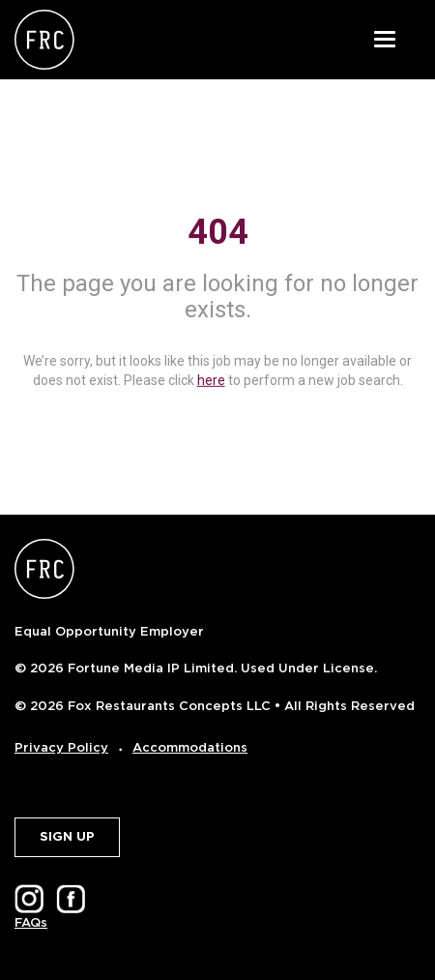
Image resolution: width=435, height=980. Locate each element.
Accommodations (190, 747)
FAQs (31, 922)
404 (218, 232)
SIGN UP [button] (67, 836)
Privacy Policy (61, 747)
